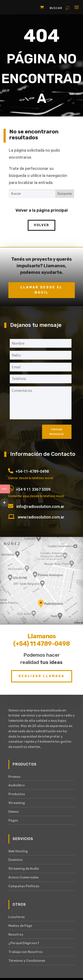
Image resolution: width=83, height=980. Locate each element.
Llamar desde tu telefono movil (31, 478)
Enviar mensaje (57, 432)
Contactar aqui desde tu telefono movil (36, 496)
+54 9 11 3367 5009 (33, 489)
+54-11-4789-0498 (32, 471)
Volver (41, 225)
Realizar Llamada (42, 676)
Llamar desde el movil (41, 290)
